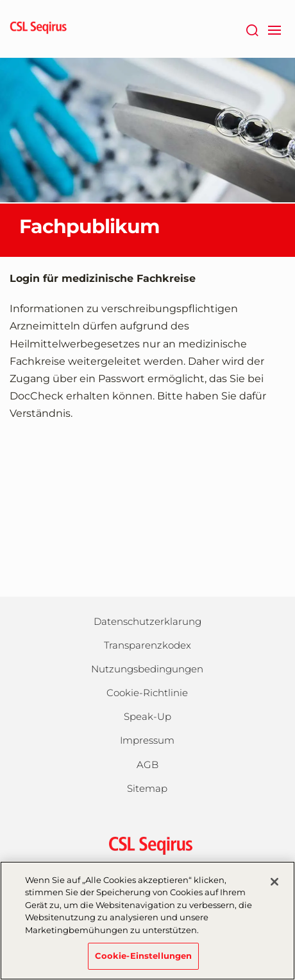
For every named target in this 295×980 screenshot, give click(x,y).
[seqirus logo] (38, 29)
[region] (147, 921)
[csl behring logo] (147, 845)
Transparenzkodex (147, 645)
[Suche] (252, 29)
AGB (147, 765)
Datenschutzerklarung (147, 621)
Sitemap (147, 788)
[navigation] (274, 29)
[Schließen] (274, 882)
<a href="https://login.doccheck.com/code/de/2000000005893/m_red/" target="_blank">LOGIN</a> (147, 510)
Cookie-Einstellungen (144, 956)
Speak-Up (147, 716)
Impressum (147, 740)
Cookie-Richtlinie (147, 693)
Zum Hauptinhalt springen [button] (0, 0)
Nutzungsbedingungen (147, 669)
